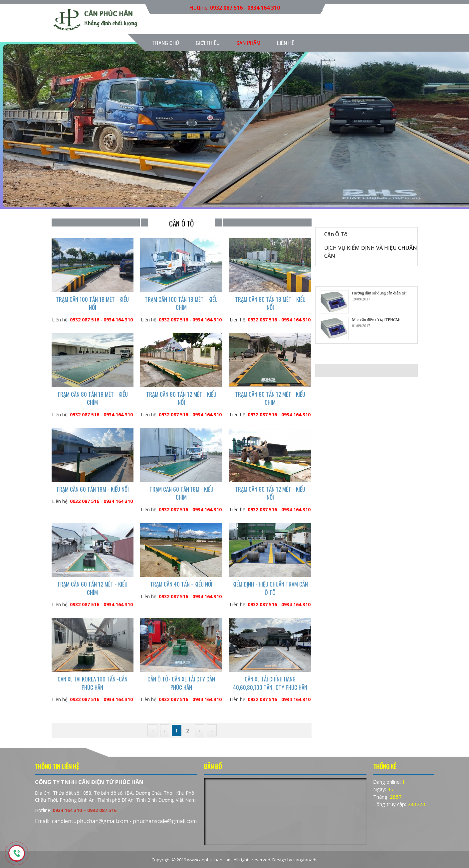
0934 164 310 (264, 8)
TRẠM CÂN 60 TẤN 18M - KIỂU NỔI (93, 489)
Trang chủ (166, 43)
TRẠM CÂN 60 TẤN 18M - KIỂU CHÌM (181, 493)
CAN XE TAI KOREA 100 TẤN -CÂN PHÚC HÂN (93, 683)
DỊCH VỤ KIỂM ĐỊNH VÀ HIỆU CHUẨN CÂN (371, 252)
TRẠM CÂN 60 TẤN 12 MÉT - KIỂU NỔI (270, 493)
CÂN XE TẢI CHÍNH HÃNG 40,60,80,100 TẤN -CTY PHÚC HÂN (270, 683)
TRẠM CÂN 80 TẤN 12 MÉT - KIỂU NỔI (181, 398)
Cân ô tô (336, 234)
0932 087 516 (226, 8)
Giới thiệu (208, 43)
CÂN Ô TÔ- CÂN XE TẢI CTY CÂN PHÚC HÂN (181, 683)
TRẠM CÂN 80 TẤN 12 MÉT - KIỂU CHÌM (270, 398)
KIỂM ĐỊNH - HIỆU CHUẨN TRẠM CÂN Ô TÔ (270, 588)
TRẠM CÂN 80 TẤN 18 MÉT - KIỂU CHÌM (93, 398)
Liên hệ (286, 43)
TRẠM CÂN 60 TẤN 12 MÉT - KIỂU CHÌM (92, 588)
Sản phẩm (248, 43)
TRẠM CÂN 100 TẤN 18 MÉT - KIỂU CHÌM (181, 303)
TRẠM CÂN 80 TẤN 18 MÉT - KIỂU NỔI (270, 303)
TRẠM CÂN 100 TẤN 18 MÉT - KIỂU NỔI (92, 303)
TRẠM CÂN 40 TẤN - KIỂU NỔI (181, 584)
